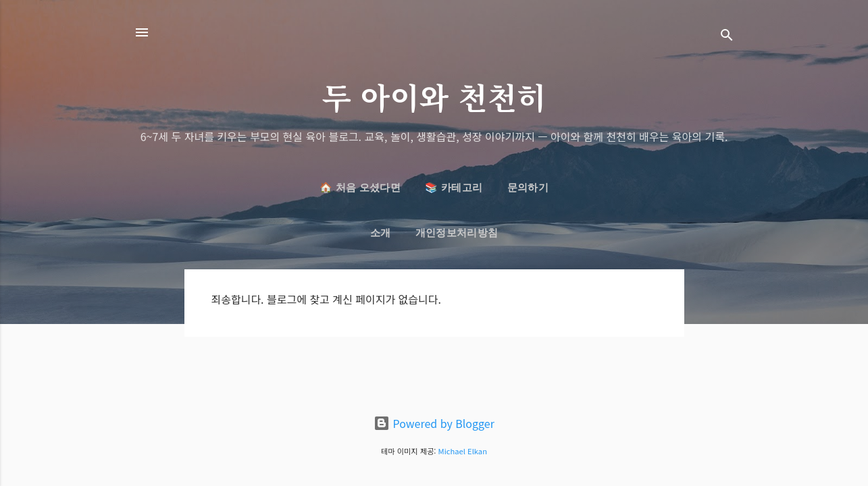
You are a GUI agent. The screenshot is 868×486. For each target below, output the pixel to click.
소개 (381, 233)
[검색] (727, 37)
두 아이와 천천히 (434, 96)
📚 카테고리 (454, 188)
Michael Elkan (463, 451)
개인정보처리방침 (457, 233)
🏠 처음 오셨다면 (360, 188)
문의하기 (528, 188)
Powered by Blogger (434, 423)
